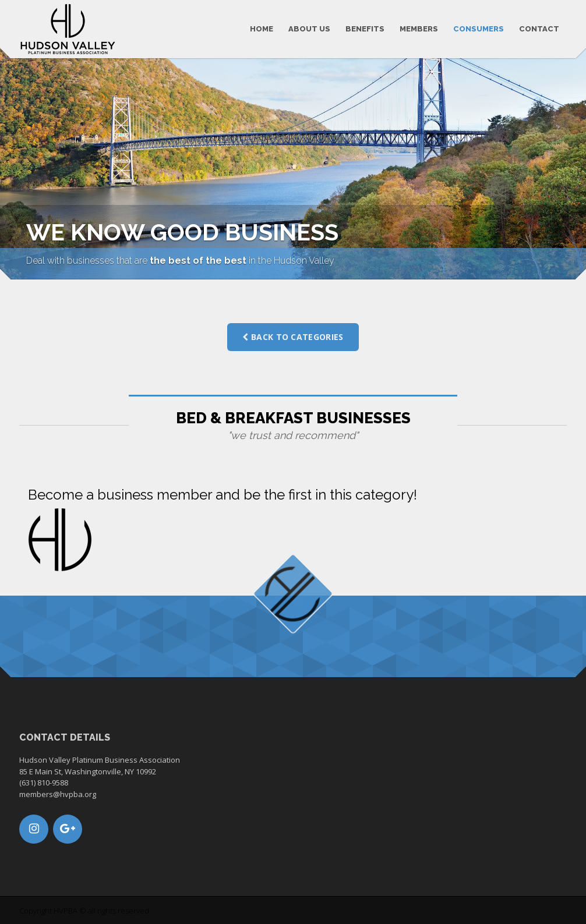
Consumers (479, 29)
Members (419, 29)
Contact (539, 29)
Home (262, 29)
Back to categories (293, 337)
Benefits (365, 29)
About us (309, 29)
